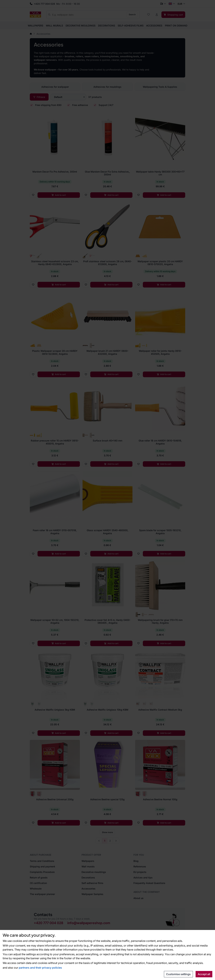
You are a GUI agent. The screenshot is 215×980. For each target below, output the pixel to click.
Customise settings (178, 974)
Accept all (204, 974)
